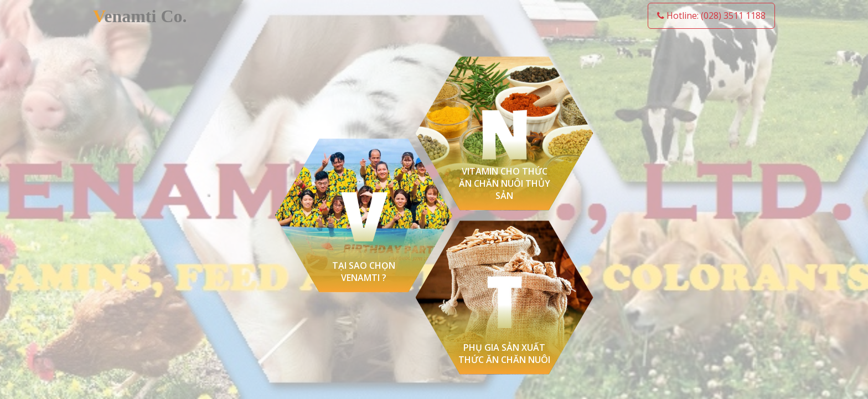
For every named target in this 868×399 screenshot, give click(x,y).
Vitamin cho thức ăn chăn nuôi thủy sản (505, 183)
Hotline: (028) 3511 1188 (711, 16)
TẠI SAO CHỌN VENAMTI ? (364, 272)
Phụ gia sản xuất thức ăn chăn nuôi (504, 354)
